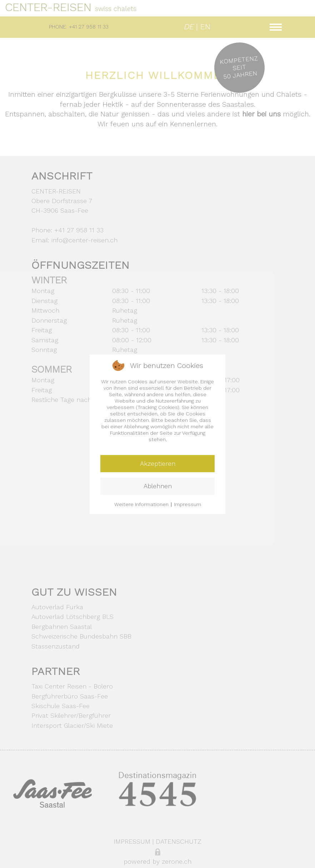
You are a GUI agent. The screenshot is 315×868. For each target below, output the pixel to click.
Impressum (187, 504)
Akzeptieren (158, 463)
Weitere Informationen (141, 504)
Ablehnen (158, 486)
